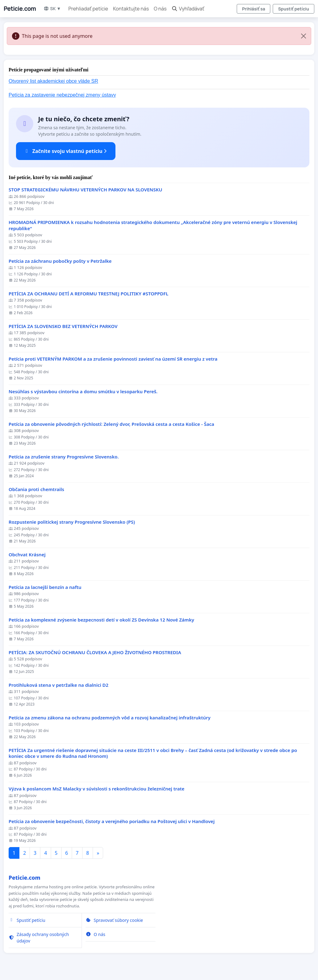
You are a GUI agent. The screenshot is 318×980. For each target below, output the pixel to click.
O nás (160, 9)
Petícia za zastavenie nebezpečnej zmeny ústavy (62, 95)
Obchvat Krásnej (27, 555)
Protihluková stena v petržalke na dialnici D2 (58, 685)
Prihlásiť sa (254, 9)
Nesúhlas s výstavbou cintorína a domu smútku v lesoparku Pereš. (83, 392)
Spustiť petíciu (294, 9)
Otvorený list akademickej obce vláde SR (53, 81)
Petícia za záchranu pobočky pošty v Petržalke (60, 261)
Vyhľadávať (188, 9)
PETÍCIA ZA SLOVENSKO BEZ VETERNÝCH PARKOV (63, 326)
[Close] (304, 36)
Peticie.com (20, 9)
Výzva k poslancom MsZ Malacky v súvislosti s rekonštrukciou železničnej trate (97, 789)
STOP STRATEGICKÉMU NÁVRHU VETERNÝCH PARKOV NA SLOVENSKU (85, 190)
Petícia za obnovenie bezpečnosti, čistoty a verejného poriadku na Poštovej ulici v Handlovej (112, 821)
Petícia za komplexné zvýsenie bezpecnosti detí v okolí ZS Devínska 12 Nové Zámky (101, 620)
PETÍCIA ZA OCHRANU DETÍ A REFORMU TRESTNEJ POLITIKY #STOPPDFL (89, 294)
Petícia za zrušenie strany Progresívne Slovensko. (64, 457)
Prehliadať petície (88, 9)
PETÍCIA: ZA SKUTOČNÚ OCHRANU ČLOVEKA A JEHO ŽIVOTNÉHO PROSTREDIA (95, 652)
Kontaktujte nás (131, 9)
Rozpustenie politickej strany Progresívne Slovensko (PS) (72, 522)
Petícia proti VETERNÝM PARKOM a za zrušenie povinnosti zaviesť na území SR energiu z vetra (113, 359)
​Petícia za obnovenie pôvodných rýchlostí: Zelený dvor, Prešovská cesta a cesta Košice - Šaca (111, 424)
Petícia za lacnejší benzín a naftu (45, 587)
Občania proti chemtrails (36, 489)
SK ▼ (52, 8)
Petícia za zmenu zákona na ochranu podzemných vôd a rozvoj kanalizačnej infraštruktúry (110, 718)
